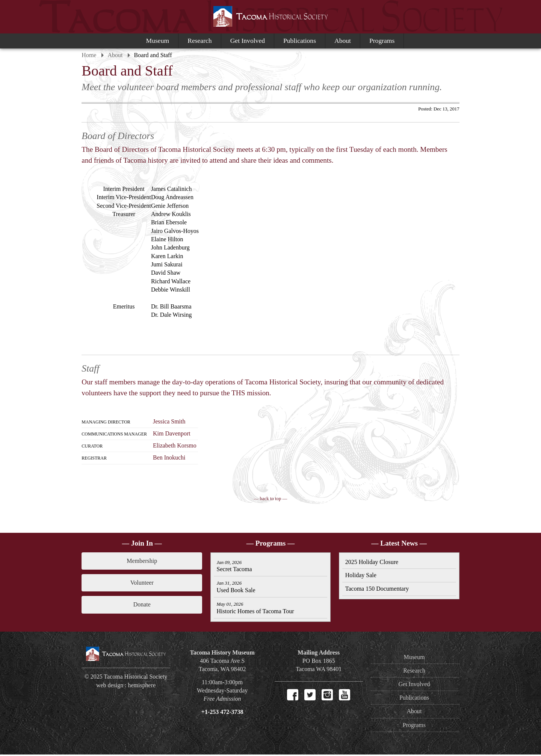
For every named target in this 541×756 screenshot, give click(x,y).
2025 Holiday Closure (371, 563)
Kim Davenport (173, 434)
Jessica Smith (170, 422)
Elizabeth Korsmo (176, 446)
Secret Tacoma (234, 567)
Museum (158, 41)
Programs (382, 41)
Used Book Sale (236, 589)
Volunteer (143, 583)
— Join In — (143, 544)
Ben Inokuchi (170, 458)
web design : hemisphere (127, 687)
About (343, 41)
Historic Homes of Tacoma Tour (255, 610)
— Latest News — (399, 544)
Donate (142, 605)
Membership (143, 561)
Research (199, 41)
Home (90, 55)
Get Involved (248, 41)
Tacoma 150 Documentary (377, 590)
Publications (300, 41)
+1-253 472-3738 (222, 713)
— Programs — (271, 544)
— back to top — (271, 499)
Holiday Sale (360, 576)
